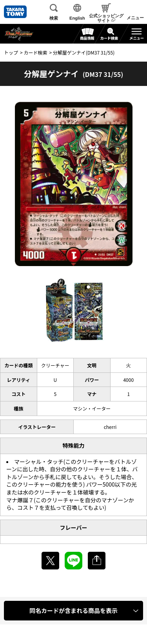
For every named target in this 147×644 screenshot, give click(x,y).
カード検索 (35, 52)
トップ (11, 52)
